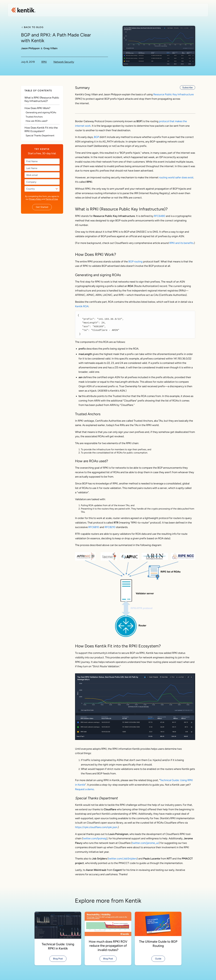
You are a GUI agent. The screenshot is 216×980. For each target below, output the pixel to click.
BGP (96, 137)
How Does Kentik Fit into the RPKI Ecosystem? (41, 129)
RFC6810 (94, 527)
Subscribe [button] (188, 87)
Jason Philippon (30, 48)
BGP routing (135, 262)
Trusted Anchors (34, 117)
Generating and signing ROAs (41, 112)
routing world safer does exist (176, 177)
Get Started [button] (42, 207)
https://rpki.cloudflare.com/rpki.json (96, 827)
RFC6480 (160, 216)
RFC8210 (110, 527)
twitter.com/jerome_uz (145, 843)
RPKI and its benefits (181, 243)
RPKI (44, 62)
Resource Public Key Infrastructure (174, 94)
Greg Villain (50, 48)
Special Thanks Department (40, 136)
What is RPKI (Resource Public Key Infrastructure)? (42, 99)
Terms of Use (52, 199)
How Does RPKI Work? (37, 108)
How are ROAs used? (37, 121)
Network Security (64, 62)
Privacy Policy (35, 199)
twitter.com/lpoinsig (95, 838)
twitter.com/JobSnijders (123, 859)
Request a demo (84, 789)
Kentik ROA (82, 306)
